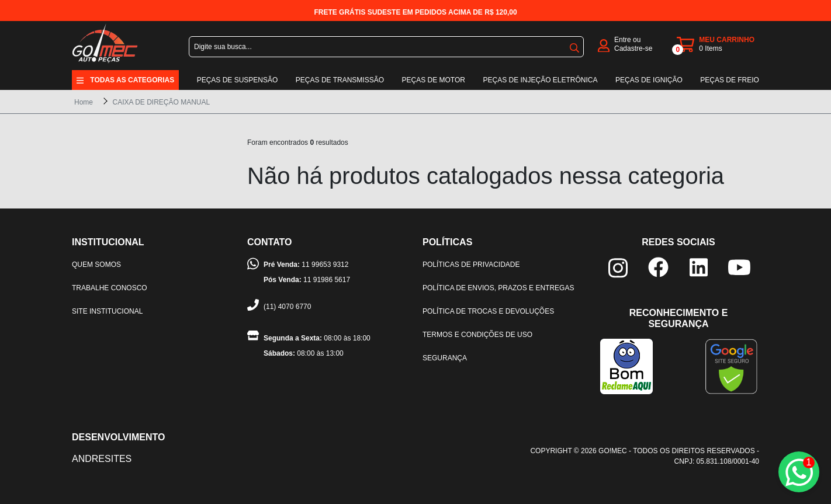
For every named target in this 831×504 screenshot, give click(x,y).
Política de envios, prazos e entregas (498, 288)
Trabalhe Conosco (110, 288)
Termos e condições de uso (477, 335)
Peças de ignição (649, 80)
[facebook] (658, 267)
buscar (574, 48)
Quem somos (96, 265)
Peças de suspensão (238, 80)
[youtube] (739, 267)
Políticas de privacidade (471, 265)
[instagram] (618, 267)
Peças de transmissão (340, 80)
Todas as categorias (132, 80)
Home (84, 102)
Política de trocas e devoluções (488, 311)
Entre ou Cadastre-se (633, 44)
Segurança (445, 358)
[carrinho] (718, 44)
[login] (604, 45)
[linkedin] (699, 267)
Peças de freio (730, 80)
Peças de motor (434, 80)
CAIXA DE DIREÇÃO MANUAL (161, 102)
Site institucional (107, 311)
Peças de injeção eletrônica (540, 80)
